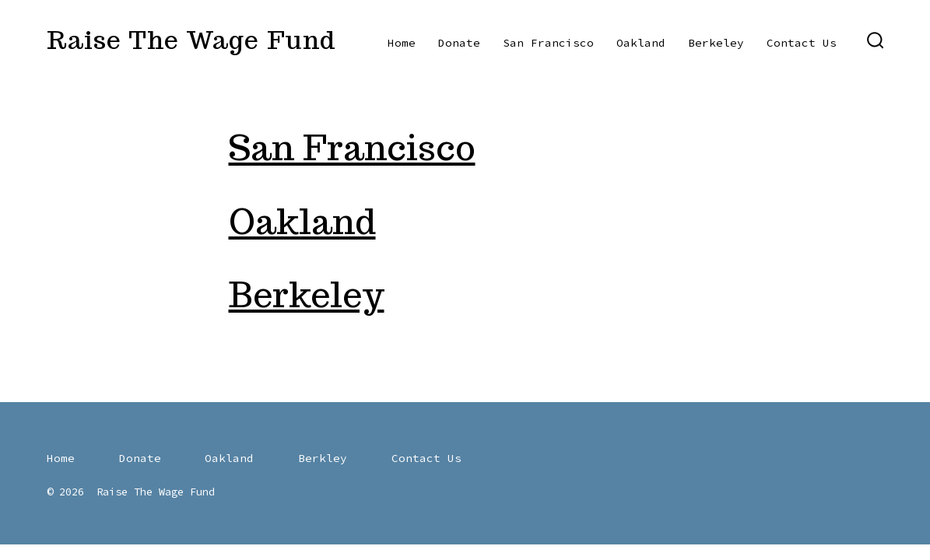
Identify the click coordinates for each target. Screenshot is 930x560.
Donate (459, 43)
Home (402, 43)
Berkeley (716, 43)
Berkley (323, 458)
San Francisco (548, 43)
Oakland (641, 43)
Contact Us (802, 43)
